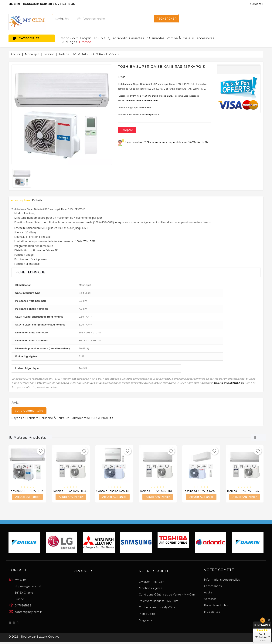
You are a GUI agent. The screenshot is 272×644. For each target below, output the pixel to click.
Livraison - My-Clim (152, 583)
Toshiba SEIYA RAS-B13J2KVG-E (75, 492)
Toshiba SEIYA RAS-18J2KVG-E (248, 492)
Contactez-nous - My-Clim (157, 608)
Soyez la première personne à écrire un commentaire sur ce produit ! (62, 418)
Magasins (145, 621)
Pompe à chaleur (180, 38)
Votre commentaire (29, 411)
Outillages (69, 42)
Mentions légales (151, 589)
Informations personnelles (222, 581)
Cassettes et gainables (147, 38)
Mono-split (69, 38)
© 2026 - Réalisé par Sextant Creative (34, 639)
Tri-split (100, 38)
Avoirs (208, 594)
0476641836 (23, 606)
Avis (121, 77)
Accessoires (205, 38)
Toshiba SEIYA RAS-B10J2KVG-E (162, 492)
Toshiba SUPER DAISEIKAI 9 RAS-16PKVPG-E (41, 492)
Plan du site (147, 615)
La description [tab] (22, 200)
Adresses (210, 600)
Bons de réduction (217, 606)
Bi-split (85, 38)
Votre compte (219, 571)
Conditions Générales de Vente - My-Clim (167, 596)
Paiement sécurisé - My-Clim (159, 602)
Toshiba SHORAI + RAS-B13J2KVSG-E (209, 492)
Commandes (213, 587)
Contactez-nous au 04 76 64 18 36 (49, 4)
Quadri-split (117, 38)
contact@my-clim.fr (28, 613)
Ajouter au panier (27, 498)
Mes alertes (212, 613)
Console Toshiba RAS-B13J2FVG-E (119, 492)
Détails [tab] (44, 200)
